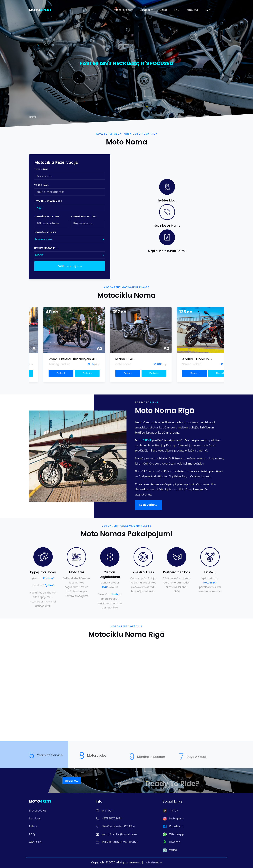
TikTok (170, 811)
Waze (170, 850)
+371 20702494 (109, 818)
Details (61, 373)
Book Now (72, 781)
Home (33, 117)
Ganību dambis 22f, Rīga (115, 826)
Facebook (173, 826)
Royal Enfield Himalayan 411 (113, 359)
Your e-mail (41, 185)
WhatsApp (173, 834)
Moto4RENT (210, 583)
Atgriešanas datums (84, 217)
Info (99, 801)
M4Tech (105, 811)
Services (145, 10)
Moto (40, 10)
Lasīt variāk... (148, 511)
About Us (193, 10)
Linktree (171, 842)
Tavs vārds (41, 169)
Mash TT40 (165, 359)
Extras (164, 10)
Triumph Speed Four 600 (43, 359)
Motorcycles (123, 10)
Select (34, 373)
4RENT (154, 408)
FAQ (177, 10)
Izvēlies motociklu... (47, 248)
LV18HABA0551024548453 (117, 842)
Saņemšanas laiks (45, 232)
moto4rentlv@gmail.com (116, 834)
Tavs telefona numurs (48, 201)
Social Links (172, 801)
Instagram (173, 818)
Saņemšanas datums (47, 217)
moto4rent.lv (153, 862)
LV (207, 10)
